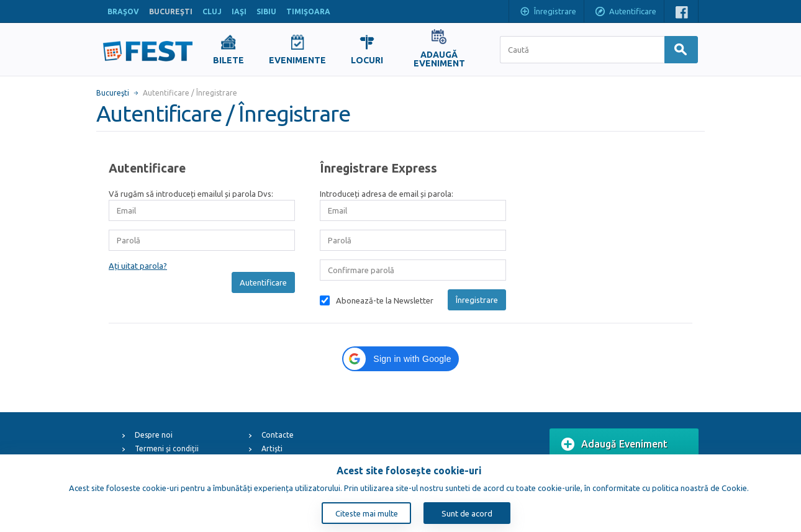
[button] (400, 359)
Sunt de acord (467, 513)
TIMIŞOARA (308, 11)
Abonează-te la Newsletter (385, 300)
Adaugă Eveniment (614, 444)
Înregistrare (548, 12)
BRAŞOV (123, 11)
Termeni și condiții (167, 449)
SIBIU (266, 11)
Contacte (278, 435)
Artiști (272, 449)
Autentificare (625, 12)
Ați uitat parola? (138, 266)
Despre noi (154, 435)
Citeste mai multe (367, 513)
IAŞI (239, 11)
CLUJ (212, 11)
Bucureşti (113, 93)
